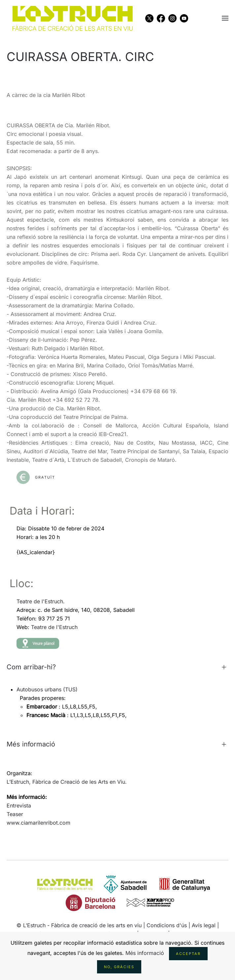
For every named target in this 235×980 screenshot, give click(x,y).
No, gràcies (119, 967)
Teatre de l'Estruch (54, 627)
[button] (225, 18)
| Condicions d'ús (165, 925)
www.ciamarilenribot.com (38, 823)
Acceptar (188, 954)
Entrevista (19, 806)
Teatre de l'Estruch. (41, 601)
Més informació (145, 953)
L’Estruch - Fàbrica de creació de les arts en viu (82, 925)
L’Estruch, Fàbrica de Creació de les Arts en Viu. (67, 782)
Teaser (15, 814)
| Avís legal (203, 925)
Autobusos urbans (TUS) (47, 689)
